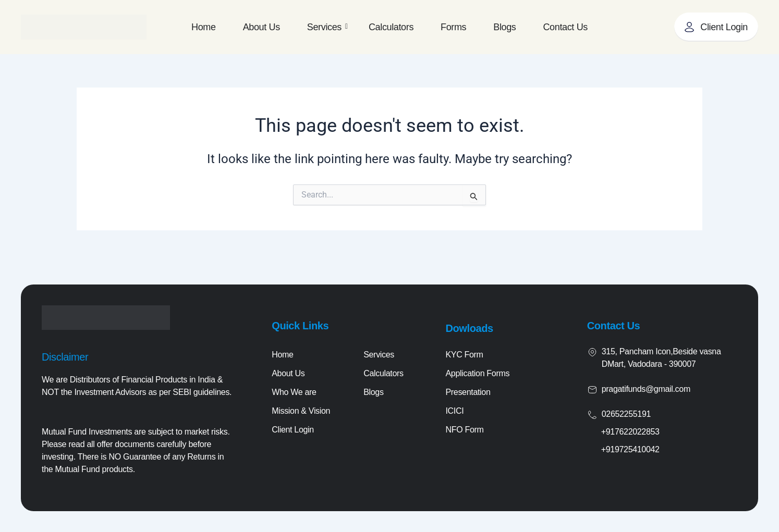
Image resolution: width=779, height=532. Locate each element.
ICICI (454, 411)
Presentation (468, 392)
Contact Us (565, 27)
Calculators (391, 27)
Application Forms (477, 373)
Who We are (294, 392)
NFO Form (464, 430)
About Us (261, 27)
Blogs (504, 27)
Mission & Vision (301, 411)
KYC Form (464, 355)
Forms (453, 27)
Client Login (293, 430)
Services (327, 27)
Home (204, 27)
